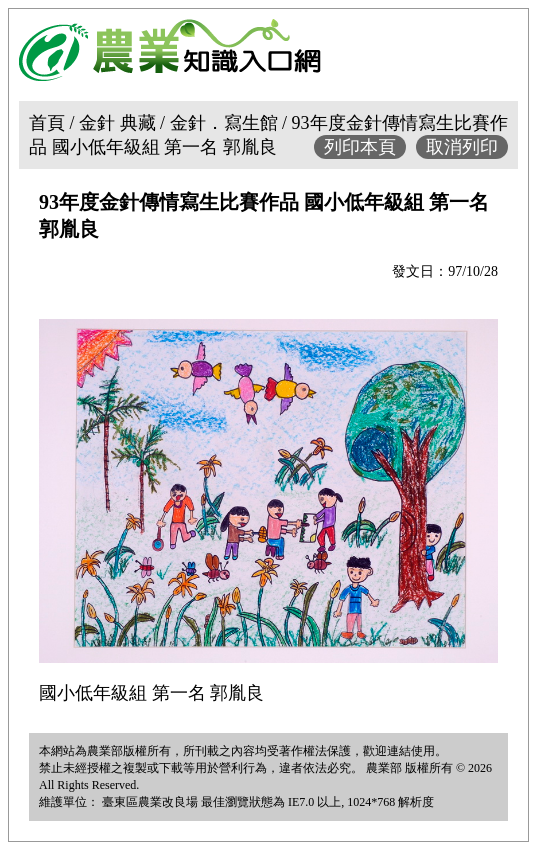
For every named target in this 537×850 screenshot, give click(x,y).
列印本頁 (360, 147)
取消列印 (462, 147)
